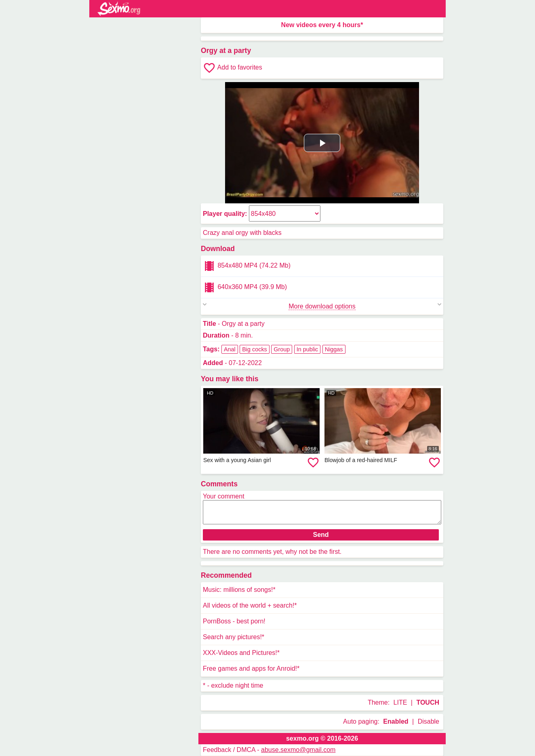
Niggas (334, 349)
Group (282, 349)
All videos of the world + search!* (250, 605)
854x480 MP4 (247, 266)
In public (308, 349)
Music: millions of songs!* (239, 590)
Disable (429, 721)
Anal (230, 349)
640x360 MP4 (245, 287)
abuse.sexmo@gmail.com (298, 750)
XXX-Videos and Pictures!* (241, 653)
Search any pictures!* (234, 637)
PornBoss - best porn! (234, 621)
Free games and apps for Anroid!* (251, 668)
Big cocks (255, 349)
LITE (400, 702)
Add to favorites (233, 68)
